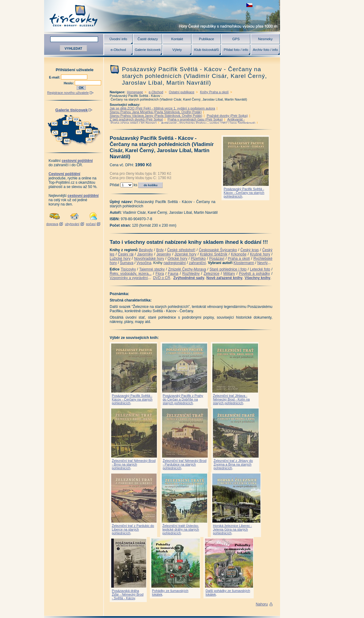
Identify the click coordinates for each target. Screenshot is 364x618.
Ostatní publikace (182, 92)
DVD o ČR (161, 278)
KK (76, 119)
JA (89, 140)
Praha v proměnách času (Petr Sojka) (195, 119)
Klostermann (244, 263)
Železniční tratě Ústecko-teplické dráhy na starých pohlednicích (181, 529)
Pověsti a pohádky (254, 274)
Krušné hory (260, 254)
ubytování (72, 224)
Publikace (206, 39)
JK (66, 122)
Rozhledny (191, 274)
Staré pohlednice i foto (228, 269)
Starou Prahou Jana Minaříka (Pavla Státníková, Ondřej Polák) (156, 112)
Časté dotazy (148, 39)
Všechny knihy (257, 278)
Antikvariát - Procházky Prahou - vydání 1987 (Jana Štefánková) (208, 123)
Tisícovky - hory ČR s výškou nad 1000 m (162, 16)
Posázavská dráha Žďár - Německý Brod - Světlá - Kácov (128, 594)
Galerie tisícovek (148, 50)
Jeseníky (163, 254)
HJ (89, 130)
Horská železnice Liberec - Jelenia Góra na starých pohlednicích (232, 529)
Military (229, 274)
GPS (236, 39)
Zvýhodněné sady (189, 278)
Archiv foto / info (265, 50)
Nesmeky (265, 39)
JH (70, 118)
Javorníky (145, 254)
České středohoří (181, 250)
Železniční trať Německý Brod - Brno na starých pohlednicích (134, 464)
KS (82, 128)
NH (67, 141)
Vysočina (144, 263)
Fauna (173, 274)
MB (96, 132)
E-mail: (55, 77)
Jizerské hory (185, 254)
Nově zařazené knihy (224, 278)
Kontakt (177, 39)
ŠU (60, 139)
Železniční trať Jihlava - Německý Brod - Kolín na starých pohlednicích (231, 399)
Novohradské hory (149, 259)
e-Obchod (118, 50)
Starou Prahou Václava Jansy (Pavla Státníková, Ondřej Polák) (156, 116)
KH (55, 123)
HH (93, 136)
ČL (55, 132)
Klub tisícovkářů (207, 50)
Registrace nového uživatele (68, 93)
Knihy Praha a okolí (214, 92)
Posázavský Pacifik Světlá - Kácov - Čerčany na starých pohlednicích (244, 193)
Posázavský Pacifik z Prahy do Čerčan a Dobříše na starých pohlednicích (183, 399)
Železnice (212, 274)
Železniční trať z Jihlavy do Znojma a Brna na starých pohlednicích (233, 464)
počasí (91, 224)
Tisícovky (128, 269)
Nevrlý (262, 263)
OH (79, 123)
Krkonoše (239, 254)
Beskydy (146, 250)
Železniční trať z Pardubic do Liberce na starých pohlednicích (133, 529)
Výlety (177, 50)
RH (87, 124)
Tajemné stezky (152, 269)
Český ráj (126, 254)
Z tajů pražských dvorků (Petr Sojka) (136, 119)
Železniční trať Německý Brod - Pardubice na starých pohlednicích (185, 464)
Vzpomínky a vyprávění (129, 278)
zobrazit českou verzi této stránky (249, 5)
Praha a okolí (239, 259)
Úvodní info (118, 39)
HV (79, 132)
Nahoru (262, 604)
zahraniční (197, 263)
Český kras (250, 250)
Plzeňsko (198, 259)
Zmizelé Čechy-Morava (187, 269)
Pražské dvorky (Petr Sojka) (227, 116)
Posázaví (217, 259)
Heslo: (69, 83)
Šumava (127, 263)
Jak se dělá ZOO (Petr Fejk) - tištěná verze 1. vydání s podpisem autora (162, 108)
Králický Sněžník (214, 254)
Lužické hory (120, 259)
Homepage (135, 92)
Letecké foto (260, 269)
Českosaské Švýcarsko (218, 250)
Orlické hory (178, 259)
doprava (52, 224)
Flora (160, 274)
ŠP (64, 134)
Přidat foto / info (236, 50)
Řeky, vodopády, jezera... (131, 274)
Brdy (160, 250)
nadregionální (175, 263)
